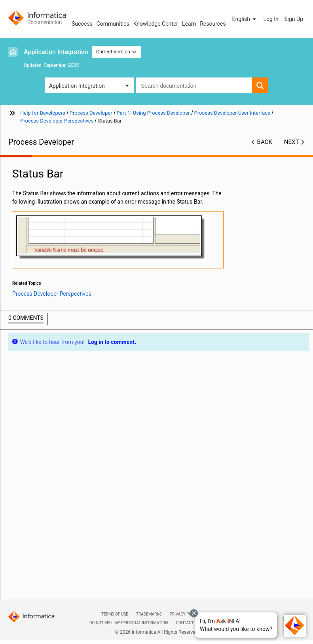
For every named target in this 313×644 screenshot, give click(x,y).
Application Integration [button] (77, 86)
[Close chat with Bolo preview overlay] (194, 613)
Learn (189, 24)
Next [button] (292, 142)
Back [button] (265, 142)
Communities (113, 24)
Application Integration (56, 52)
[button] (236, 625)
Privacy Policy (185, 614)
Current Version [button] (117, 52)
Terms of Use (115, 614)
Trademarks (149, 614)
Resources (213, 24)
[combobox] (194, 85)
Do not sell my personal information (129, 623)
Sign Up (294, 19)
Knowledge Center (156, 24)
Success (82, 24)
